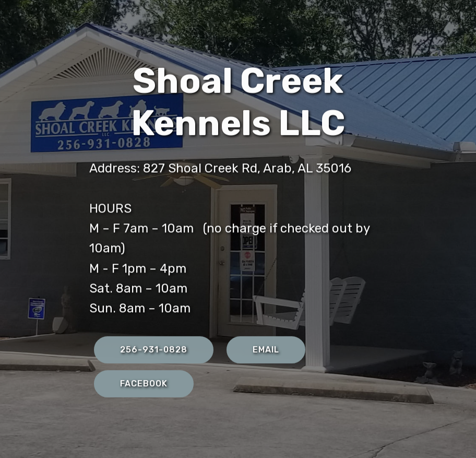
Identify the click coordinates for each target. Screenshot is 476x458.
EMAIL (266, 350)
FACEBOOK (144, 384)
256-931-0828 (154, 350)
